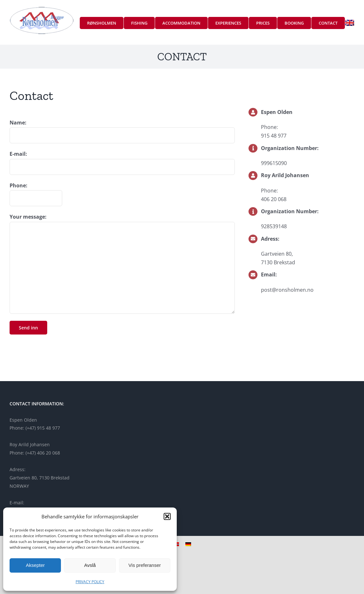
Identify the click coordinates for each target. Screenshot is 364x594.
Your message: (28, 217)
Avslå (90, 565)
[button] (167, 516)
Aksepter (35, 565)
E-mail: (18, 154)
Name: (18, 123)
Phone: (19, 185)
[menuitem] (350, 23)
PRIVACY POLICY (90, 582)
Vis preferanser (145, 565)
